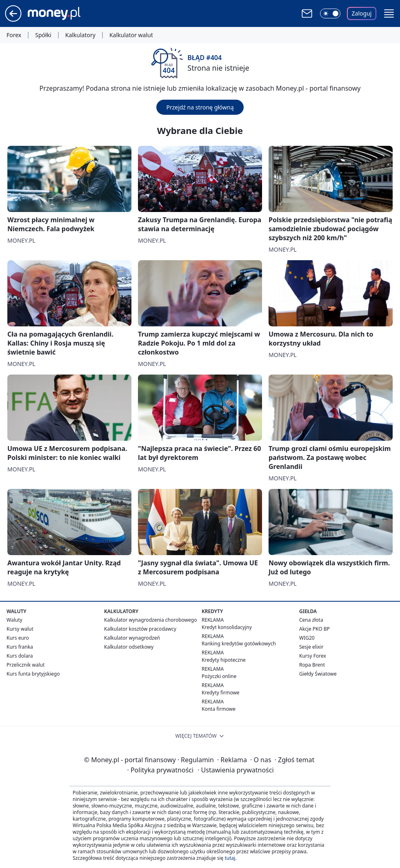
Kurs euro (18, 638)
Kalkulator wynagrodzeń (132, 638)
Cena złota (311, 620)
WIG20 (307, 638)
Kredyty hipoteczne (224, 660)
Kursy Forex (313, 656)
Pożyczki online (219, 676)
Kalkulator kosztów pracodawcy (140, 629)
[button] (389, 13)
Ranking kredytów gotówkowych (239, 644)
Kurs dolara (20, 656)
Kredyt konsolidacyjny (227, 627)
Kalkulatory (80, 35)
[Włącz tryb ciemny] (330, 13)
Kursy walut (20, 629)
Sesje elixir (311, 647)
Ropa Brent (312, 665)
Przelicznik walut (26, 665)
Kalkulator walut (131, 35)
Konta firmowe (219, 709)
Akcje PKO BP (314, 629)
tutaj (230, 858)
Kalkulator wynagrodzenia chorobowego (150, 620)
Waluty (14, 620)
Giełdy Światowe (318, 674)
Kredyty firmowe (221, 693)
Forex (14, 35)
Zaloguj (362, 13)
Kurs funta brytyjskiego (33, 674)
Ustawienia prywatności (236, 770)
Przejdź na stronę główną (200, 107)
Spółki (43, 35)
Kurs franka (20, 647)
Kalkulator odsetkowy (129, 647)
